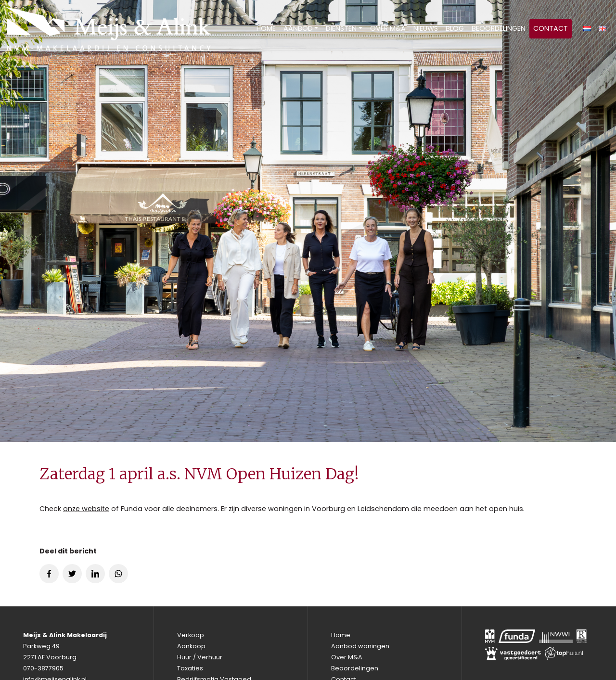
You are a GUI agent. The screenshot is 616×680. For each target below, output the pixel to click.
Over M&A (388, 28)
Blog (455, 28)
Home (266, 28)
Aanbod (298, 28)
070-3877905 (43, 668)
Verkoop (191, 635)
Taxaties (190, 668)
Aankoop (191, 646)
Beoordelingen (499, 28)
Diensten (341, 28)
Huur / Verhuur (200, 657)
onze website (86, 509)
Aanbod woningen (360, 646)
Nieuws (426, 28)
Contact (551, 28)
